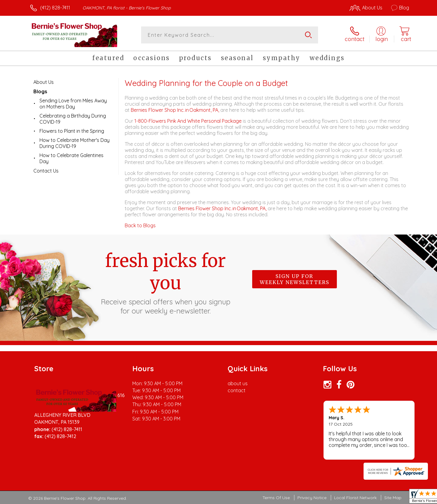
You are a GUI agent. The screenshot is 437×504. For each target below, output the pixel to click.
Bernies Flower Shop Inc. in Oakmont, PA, (176, 110)
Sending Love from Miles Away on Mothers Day (73, 104)
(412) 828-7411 (55, 8)
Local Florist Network (355, 498)
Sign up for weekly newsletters (295, 279)
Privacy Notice (312, 498)
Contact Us (46, 171)
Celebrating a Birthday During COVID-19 (73, 119)
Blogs (40, 91)
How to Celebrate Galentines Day (71, 158)
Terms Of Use (276, 498)
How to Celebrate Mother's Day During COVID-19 (75, 143)
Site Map (393, 498)
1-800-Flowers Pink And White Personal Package (188, 121)
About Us (44, 82)
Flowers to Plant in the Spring (72, 131)
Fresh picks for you (165, 283)
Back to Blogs (140, 225)
